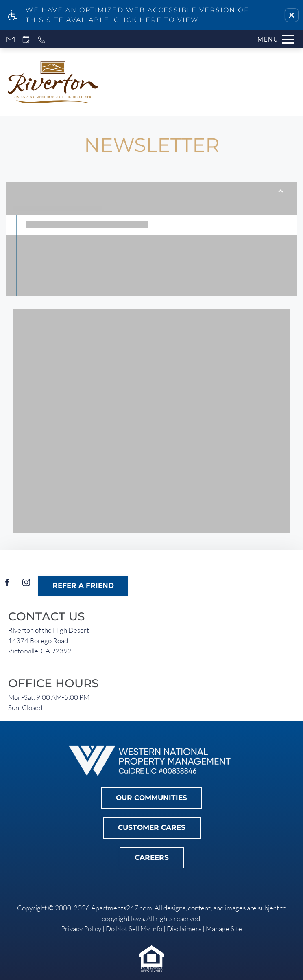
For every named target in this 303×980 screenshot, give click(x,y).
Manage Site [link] (224, 928)
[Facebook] (7, 586)
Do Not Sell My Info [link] (134, 928)
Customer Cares (152, 827)
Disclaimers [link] (184, 928)
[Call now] (42, 39)
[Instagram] (26, 586)
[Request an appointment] (26, 39)
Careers (152, 857)
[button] (292, 15)
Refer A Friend (83, 585)
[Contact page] (10, 39)
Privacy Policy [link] (81, 928)
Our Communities (151, 798)
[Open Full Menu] (274, 39)
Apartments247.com (122, 908)
